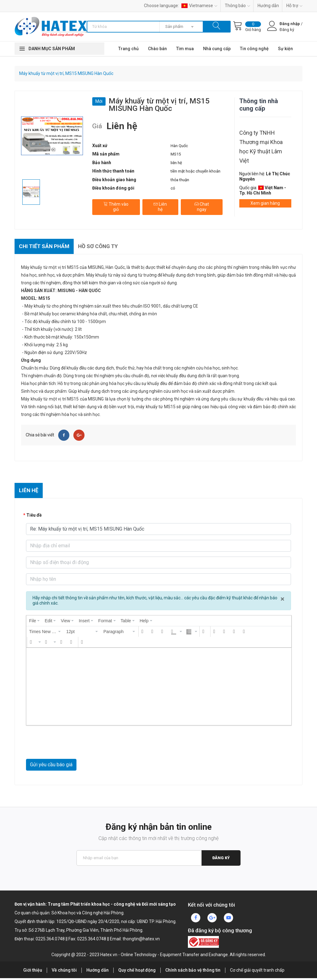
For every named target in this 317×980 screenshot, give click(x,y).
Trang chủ (128, 49)
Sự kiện (285, 49)
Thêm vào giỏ (116, 205)
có (173, 188)
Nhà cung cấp (217, 49)
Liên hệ (160, 205)
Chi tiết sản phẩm (46, 247)
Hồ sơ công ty (102, 247)
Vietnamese (199, 6)
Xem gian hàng (265, 203)
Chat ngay (201, 205)
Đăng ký (221, 860)
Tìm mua (185, 49)
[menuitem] (34, 623)
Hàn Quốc (179, 146)
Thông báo (237, 6)
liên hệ (176, 163)
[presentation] (34, 623)
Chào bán (157, 49)
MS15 (176, 154)
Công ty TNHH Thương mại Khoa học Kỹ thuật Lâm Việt (261, 147)
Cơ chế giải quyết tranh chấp (257, 972)
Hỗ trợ (294, 6)
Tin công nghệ (254, 49)
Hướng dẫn (268, 6)
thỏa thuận (180, 180)
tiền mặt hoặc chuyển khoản (195, 171)
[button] (45, 633)
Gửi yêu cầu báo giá (51, 766)
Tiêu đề (34, 517)
